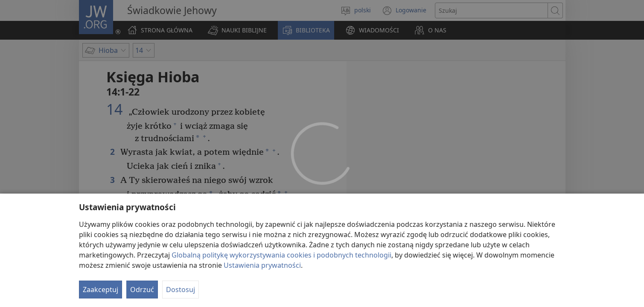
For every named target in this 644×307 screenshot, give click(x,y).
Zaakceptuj (101, 290)
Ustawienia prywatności (262, 265)
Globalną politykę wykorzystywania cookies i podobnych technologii (281, 255)
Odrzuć (142, 290)
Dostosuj (181, 290)
